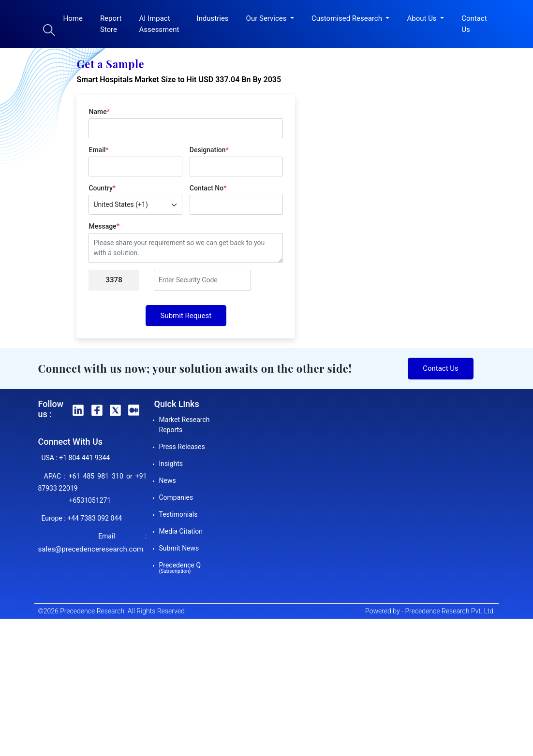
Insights (171, 464)
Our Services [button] (267, 18)
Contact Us (474, 24)
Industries (212, 18)
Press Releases (182, 447)
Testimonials (178, 514)
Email (98, 150)
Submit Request (186, 316)
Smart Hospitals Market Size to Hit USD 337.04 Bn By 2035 (179, 80)
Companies (176, 497)
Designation (209, 150)
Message (104, 226)
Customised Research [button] (348, 18)
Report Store (111, 24)
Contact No (208, 188)
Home (73, 18)
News (168, 480)
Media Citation (181, 531)
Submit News (179, 548)
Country (102, 188)
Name (99, 112)
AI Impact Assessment (159, 24)
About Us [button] (422, 18)
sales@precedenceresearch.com (91, 549)
